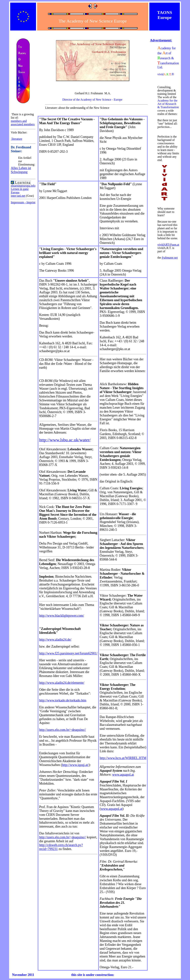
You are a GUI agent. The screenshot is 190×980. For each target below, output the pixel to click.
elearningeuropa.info (23, 186)
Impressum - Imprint (23, 202)
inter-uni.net (18, 196)
